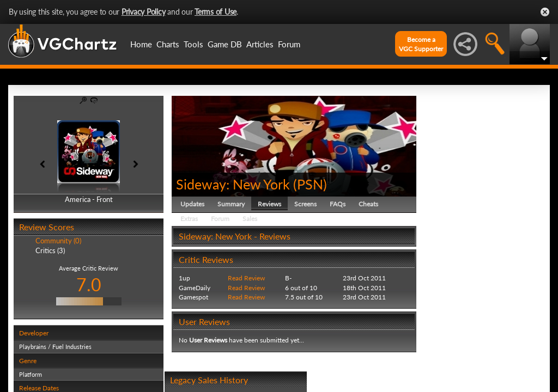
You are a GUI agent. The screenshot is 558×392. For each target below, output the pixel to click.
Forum (289, 44)
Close (545, 12)
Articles (260, 44)
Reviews (269, 204)
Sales (250, 219)
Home (141, 44)
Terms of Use (216, 12)
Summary (231, 204)
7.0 (89, 284)
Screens (305, 204)
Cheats (368, 204)
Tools (193, 44)
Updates (192, 204)
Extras (189, 219)
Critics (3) (50, 250)
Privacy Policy (144, 12)
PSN (310, 184)
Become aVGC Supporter (421, 44)
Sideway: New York (233, 184)
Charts (168, 44)
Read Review (246, 278)
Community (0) (58, 241)
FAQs (338, 204)
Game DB (225, 44)
